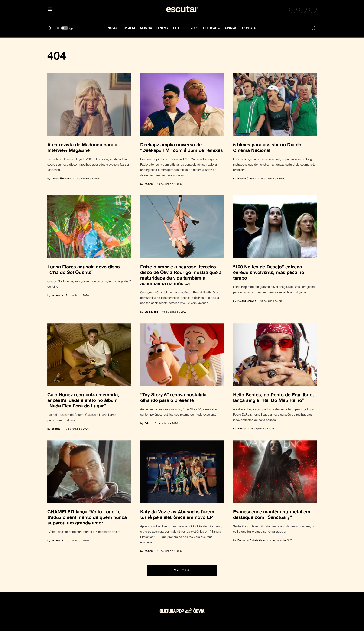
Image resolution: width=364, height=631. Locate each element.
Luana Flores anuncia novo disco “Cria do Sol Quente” (84, 269)
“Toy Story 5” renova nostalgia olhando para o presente (173, 397)
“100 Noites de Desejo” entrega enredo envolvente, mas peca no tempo (269, 272)
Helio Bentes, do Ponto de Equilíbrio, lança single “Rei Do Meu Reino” (273, 397)
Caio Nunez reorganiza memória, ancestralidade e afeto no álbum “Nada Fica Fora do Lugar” (83, 400)
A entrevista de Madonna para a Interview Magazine (82, 147)
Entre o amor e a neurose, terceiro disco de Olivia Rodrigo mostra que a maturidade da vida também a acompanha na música (181, 275)
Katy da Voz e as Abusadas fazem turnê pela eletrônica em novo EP (177, 514)
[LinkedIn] (313, 9)
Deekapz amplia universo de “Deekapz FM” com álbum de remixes (182, 147)
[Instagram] (293, 9)
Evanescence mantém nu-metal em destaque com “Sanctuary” (272, 514)
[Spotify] (303, 9)
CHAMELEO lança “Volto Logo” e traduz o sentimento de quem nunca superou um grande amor (87, 517)
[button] (50, 9)
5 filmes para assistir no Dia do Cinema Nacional (267, 147)
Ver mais (182, 570)
